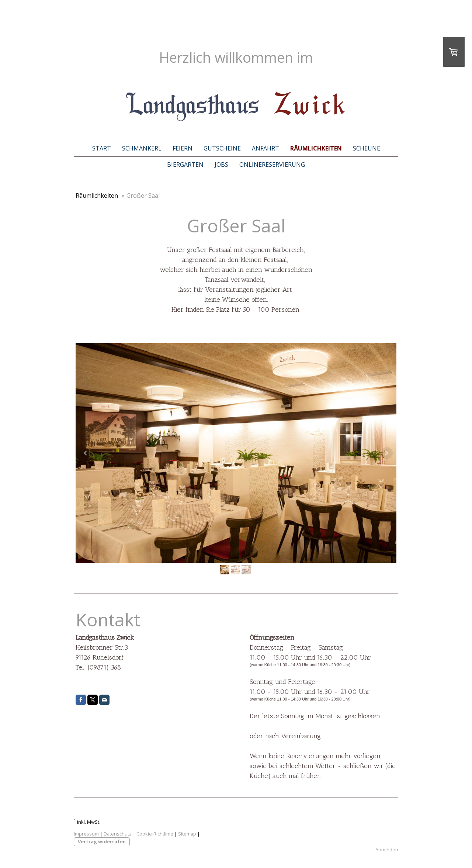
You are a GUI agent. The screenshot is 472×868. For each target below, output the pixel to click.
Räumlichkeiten (316, 148)
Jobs (221, 165)
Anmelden (387, 850)
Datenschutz (118, 834)
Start (102, 148)
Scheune (367, 148)
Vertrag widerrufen (102, 841)
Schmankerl (142, 148)
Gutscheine (222, 148)
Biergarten (185, 165)
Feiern (183, 148)
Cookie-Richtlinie (155, 834)
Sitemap (187, 834)
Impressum (86, 834)
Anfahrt (265, 148)
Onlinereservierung (272, 165)
